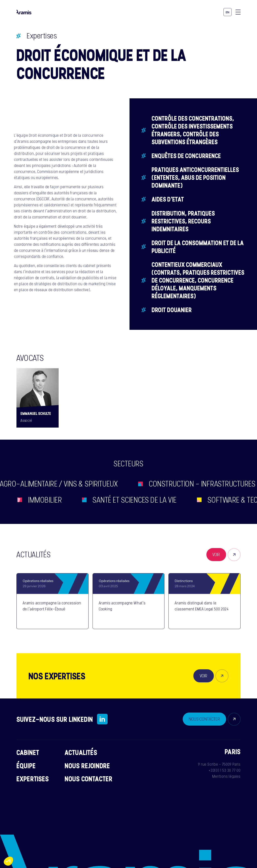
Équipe (26, 766)
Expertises (42, 36)
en (228, 12)
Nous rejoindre (87, 766)
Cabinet (28, 752)
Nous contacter (89, 779)
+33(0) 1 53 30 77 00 (225, 770)
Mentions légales (226, 776)
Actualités (81, 752)
